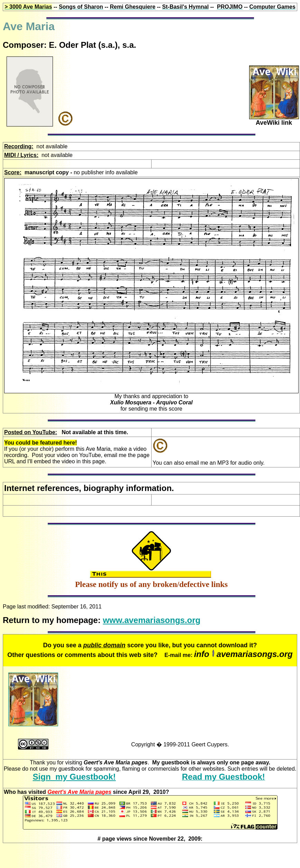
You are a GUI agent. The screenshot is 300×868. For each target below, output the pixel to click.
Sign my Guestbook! (74, 777)
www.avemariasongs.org (152, 620)
